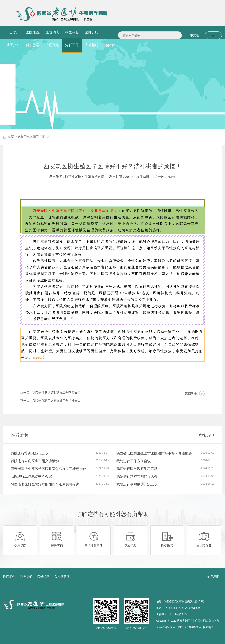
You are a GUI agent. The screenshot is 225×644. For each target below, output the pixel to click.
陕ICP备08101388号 (189, 627)
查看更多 (207, 435)
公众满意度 (62, 577)
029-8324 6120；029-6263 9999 (183, 608)
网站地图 (208, 627)
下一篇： (50, 401)
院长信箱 (43, 577)
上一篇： (50, 393)
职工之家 (39, 137)
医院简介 (9, 577)
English (213, 35)
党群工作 (23, 137)
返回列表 (191, 394)
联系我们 (26, 577)
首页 (11, 137)
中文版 (195, 35)
